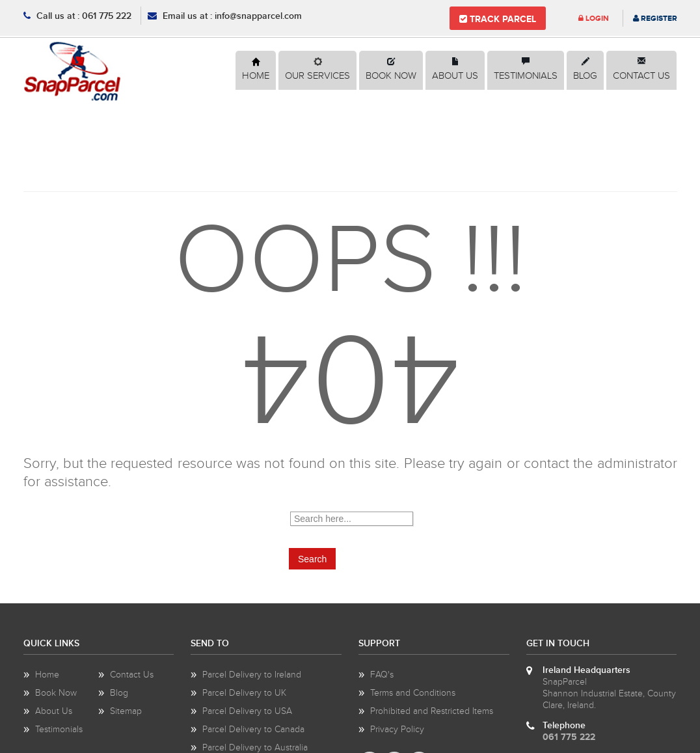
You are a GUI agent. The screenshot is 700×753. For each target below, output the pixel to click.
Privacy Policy (397, 730)
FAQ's (382, 675)
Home (256, 76)
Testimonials (526, 76)
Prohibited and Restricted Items (432, 711)
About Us (455, 76)
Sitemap (126, 711)
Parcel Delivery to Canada (253, 730)
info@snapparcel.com (258, 16)
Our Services (317, 76)
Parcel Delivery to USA (247, 711)
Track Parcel (498, 19)
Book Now (391, 76)
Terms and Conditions (413, 693)
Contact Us (641, 76)
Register (655, 18)
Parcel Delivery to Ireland (252, 675)
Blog (585, 76)
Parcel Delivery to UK (244, 693)
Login (594, 18)
